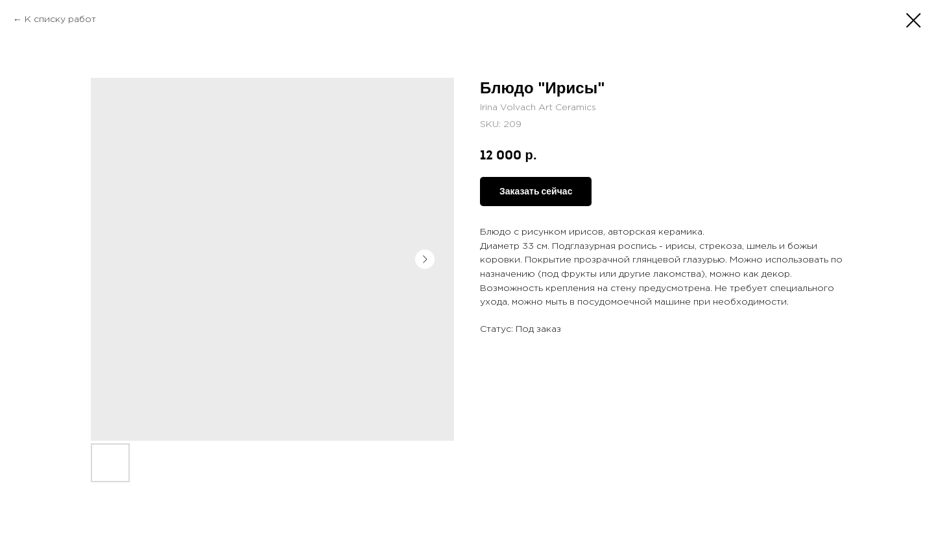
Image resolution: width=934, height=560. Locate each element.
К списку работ (60, 19)
